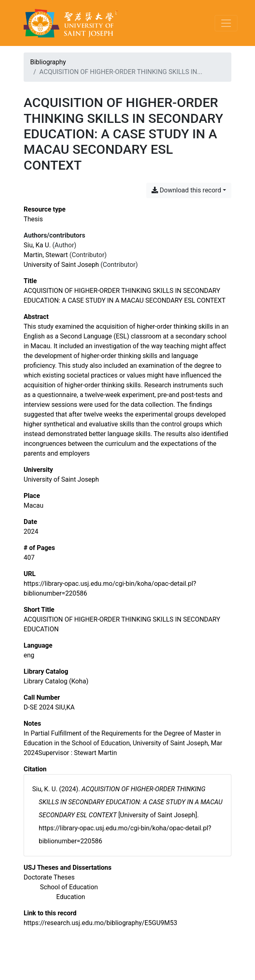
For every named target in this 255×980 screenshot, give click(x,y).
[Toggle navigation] (226, 23)
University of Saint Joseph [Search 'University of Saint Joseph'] (61, 265)
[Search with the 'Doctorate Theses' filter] (49, 877)
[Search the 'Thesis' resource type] (33, 219)
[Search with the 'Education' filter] (71, 897)
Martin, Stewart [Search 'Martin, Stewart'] (46, 255)
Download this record (186, 190)
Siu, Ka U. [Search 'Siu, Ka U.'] (37, 245)
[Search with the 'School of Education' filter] (69, 887)
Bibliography (48, 62)
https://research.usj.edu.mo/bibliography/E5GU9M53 (100, 923)
